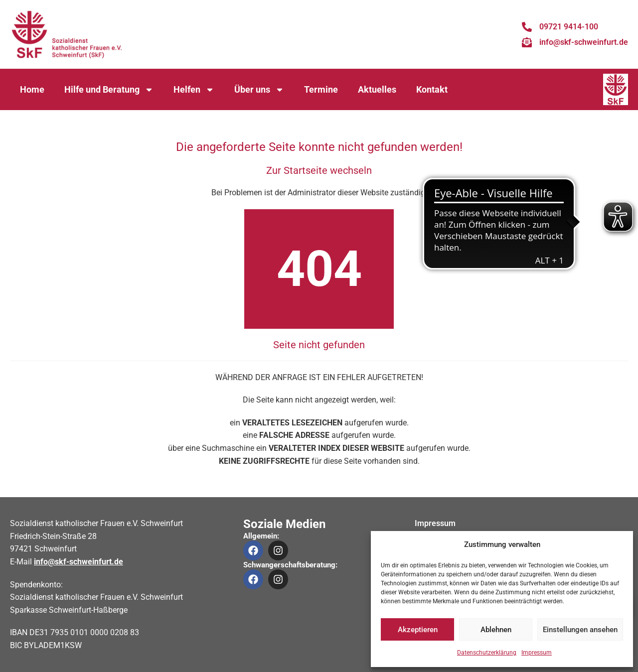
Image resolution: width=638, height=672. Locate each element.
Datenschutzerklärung (487, 653)
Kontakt (432, 89)
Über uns (259, 90)
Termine (321, 89)
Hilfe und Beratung (109, 90)
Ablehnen (496, 630)
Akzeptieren (418, 630)
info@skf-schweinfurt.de (79, 562)
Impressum (537, 653)
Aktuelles (377, 89)
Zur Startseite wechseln (319, 170)
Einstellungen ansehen (580, 630)
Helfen (194, 90)
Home (32, 89)
